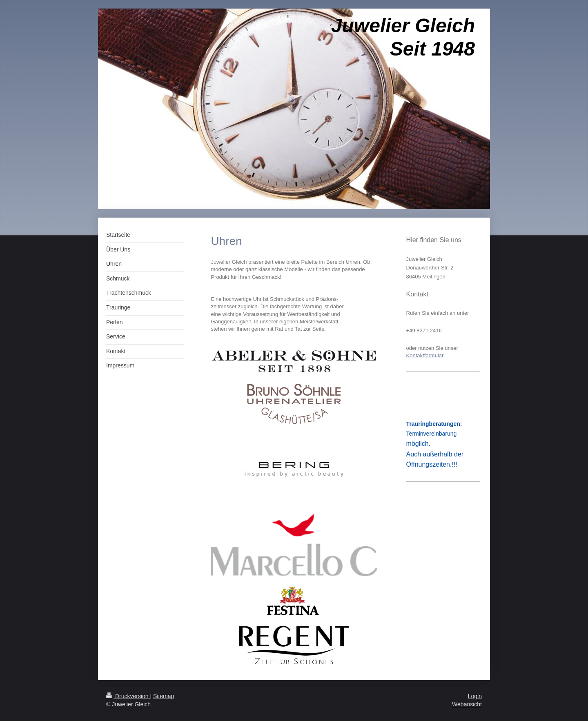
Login (475, 696)
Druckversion (128, 696)
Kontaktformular (425, 355)
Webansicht (467, 704)
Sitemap (164, 696)
